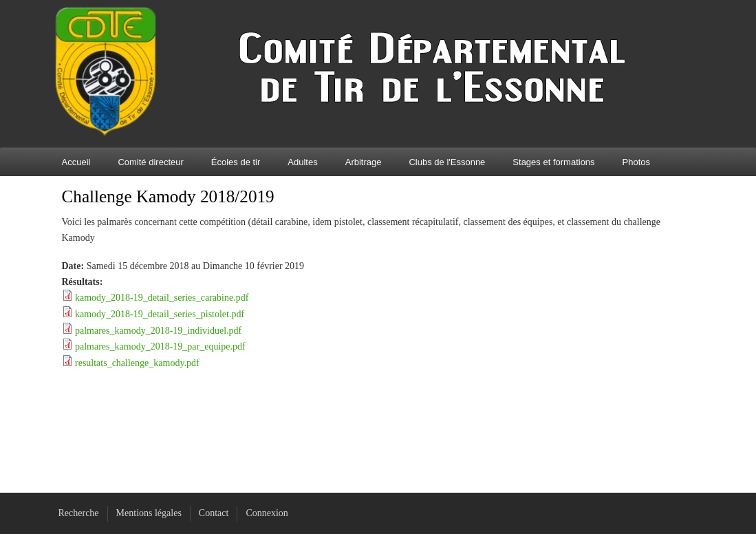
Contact (214, 513)
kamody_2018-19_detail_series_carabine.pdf (162, 298)
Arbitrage (364, 162)
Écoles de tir (236, 162)
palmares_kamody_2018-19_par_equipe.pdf (160, 346)
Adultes (302, 162)
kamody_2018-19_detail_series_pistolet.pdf (160, 314)
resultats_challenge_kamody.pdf (137, 363)
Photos (636, 162)
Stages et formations (553, 162)
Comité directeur (150, 162)
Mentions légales (149, 513)
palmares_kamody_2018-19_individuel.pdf (158, 331)
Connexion (267, 513)
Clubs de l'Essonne (447, 162)
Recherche (79, 513)
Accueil (76, 162)
